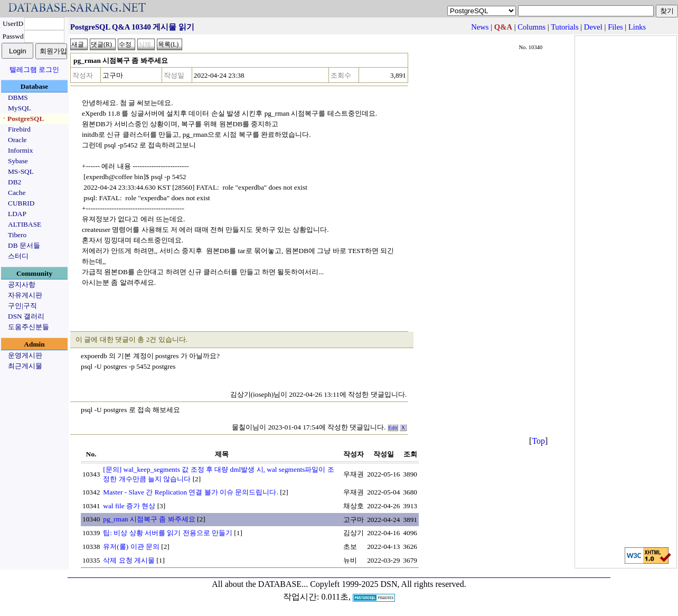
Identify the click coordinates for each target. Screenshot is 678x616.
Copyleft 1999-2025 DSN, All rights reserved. (388, 584)
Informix (20, 150)
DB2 (15, 182)
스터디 (18, 256)
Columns (531, 27)
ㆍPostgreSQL (22, 119)
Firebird (19, 129)
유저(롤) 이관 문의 (131, 547)
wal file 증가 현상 (129, 506)
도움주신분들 (29, 327)
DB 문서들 (24, 245)
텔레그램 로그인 (34, 69)
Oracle (17, 140)
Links (637, 27)
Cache (17, 193)
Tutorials (564, 27)
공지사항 (22, 284)
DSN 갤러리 (26, 316)
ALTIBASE (25, 224)
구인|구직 (22, 306)
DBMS (18, 97)
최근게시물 (25, 366)
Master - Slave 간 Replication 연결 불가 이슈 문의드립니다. (191, 492)
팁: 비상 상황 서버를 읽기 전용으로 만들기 (168, 533)
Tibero (17, 235)
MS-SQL (21, 171)
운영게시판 (25, 355)
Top (538, 441)
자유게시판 (25, 295)
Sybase (18, 161)
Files (615, 27)
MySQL (20, 108)
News (480, 27)
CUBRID (21, 203)
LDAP (17, 214)
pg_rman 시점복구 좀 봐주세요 (149, 519)
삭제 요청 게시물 (129, 560)
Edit (393, 428)
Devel (593, 27)
